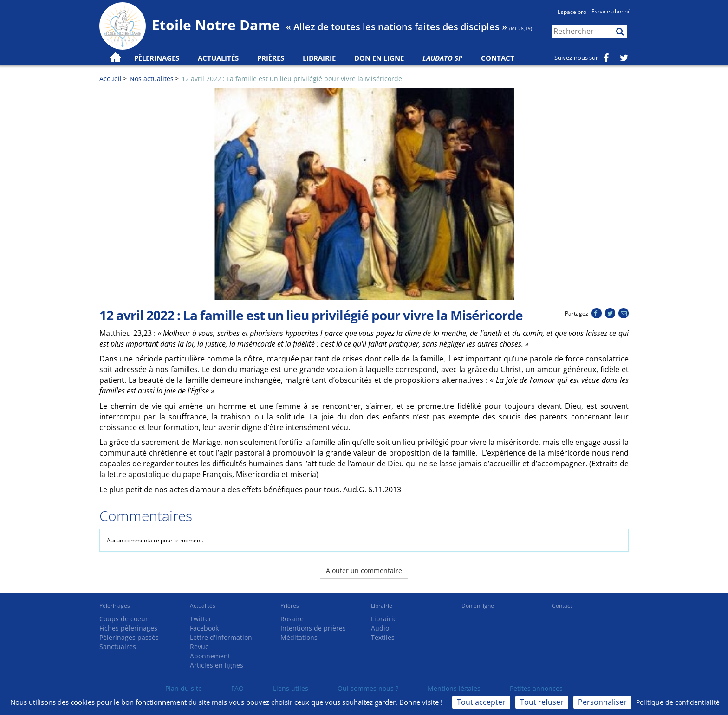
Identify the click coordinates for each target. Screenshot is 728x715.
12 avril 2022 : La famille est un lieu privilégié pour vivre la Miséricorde (292, 79)
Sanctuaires (118, 647)
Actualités (203, 606)
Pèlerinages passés (129, 637)
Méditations (299, 637)
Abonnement (210, 656)
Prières (271, 58)
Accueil (110, 79)
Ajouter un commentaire (364, 570)
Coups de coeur (124, 619)
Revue (199, 647)
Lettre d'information (221, 637)
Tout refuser (542, 702)
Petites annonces (536, 688)
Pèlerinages (115, 606)
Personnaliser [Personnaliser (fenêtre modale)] (602, 702)
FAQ (237, 688)
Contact (498, 58)
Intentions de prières (313, 628)
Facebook (204, 628)
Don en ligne (379, 58)
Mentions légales (454, 688)
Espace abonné (611, 11)
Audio (380, 628)
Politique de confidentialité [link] (678, 702)
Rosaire (292, 619)
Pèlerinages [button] (157, 58)
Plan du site (184, 688)
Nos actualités (152, 79)
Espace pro (572, 12)
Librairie (319, 58)
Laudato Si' (442, 58)
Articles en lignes (217, 665)
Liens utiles (291, 688)
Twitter (201, 619)
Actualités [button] (218, 58)
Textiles (383, 637)
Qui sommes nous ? (368, 688)
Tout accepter (481, 702)
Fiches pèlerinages (128, 628)
